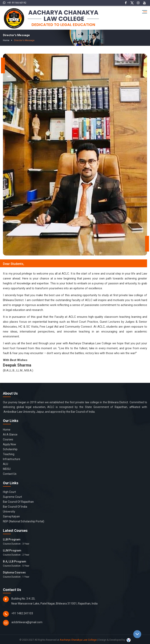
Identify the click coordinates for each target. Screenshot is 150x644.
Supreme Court (12, 497)
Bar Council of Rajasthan (18, 502)
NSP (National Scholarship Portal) (24, 521)
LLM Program (75, 553)
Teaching (9, 454)
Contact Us (10, 474)
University (9, 512)
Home (6, 40)
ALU (5, 464)
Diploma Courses (75, 575)
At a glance (10, 435)
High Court (9, 492)
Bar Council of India (15, 507)
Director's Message (22, 40)
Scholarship (10, 449)
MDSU (7, 469)
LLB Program (75, 542)
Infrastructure (12, 459)
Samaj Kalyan (11, 516)
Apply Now (10, 444)
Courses (8, 439)
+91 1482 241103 (22, 613)
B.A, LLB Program (75, 564)
